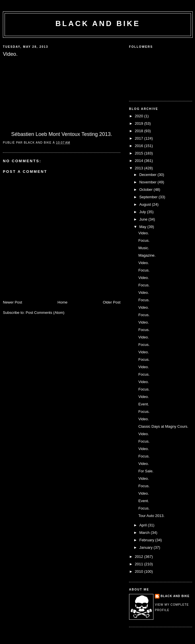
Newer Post (12, 302)
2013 (140, 168)
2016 (140, 146)
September (149, 197)
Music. (144, 248)
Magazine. (147, 255)
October (147, 190)
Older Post (112, 302)
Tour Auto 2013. (151, 516)
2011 (140, 564)
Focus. (144, 240)
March (145, 533)
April (144, 525)
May (143, 227)
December (149, 175)
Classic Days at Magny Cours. (163, 426)
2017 (140, 138)
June (144, 219)
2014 (140, 161)
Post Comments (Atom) (45, 313)
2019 (140, 123)
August (146, 204)
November (149, 182)
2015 (140, 153)
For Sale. (146, 471)
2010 (140, 571)
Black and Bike (98, 23)
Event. (144, 404)
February (147, 540)
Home (63, 302)
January (147, 547)
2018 (140, 131)
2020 (140, 116)
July (143, 212)
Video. (144, 233)
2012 (140, 557)
